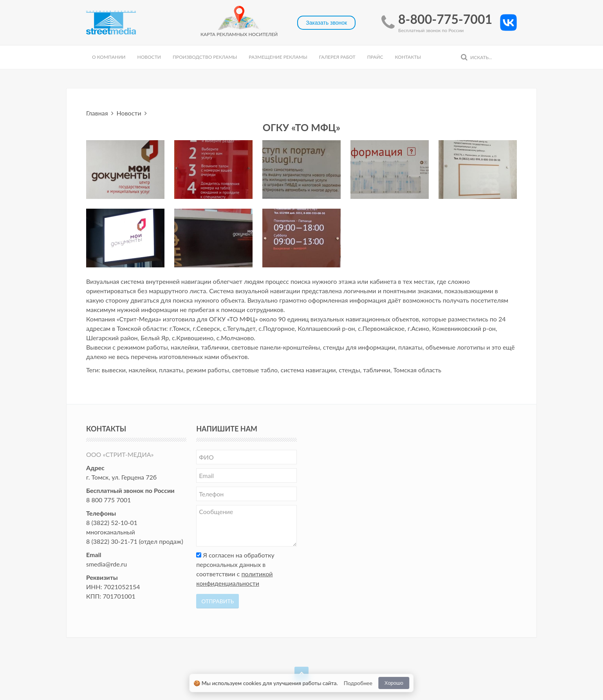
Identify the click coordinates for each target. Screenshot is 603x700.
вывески (114, 370)
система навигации (308, 370)
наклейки (143, 370)
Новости (149, 57)
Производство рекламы (205, 57)
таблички (376, 370)
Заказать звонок (326, 23)
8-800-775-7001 (445, 19)
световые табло (255, 370)
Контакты (408, 57)
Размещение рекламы (278, 57)
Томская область (417, 370)
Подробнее (358, 683)
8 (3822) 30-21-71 (112, 541)
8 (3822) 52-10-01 (112, 522)
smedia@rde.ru (107, 564)
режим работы (208, 370)
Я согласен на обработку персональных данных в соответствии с (235, 569)
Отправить (218, 601)
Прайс (375, 57)
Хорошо (394, 683)
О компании (109, 57)
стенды (349, 370)
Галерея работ (337, 57)
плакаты (171, 370)
